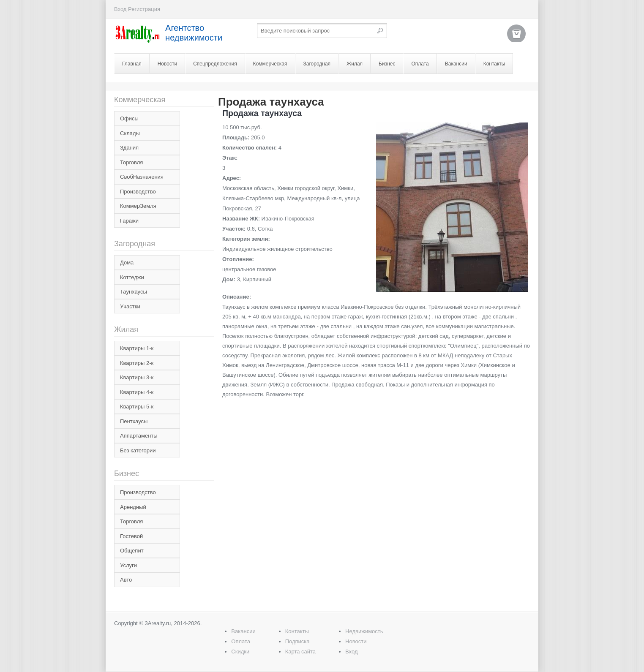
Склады (130, 133)
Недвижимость (364, 631)
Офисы (129, 118)
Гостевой (131, 536)
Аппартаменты (139, 436)
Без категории (138, 450)
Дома (127, 263)
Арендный (133, 507)
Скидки (240, 652)
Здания (129, 148)
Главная (132, 64)
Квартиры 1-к (137, 348)
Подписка (297, 641)
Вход (120, 9)
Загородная (317, 64)
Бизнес (387, 64)
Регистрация (144, 9)
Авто (126, 580)
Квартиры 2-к (137, 363)
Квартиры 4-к (137, 392)
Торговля (131, 162)
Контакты (494, 64)
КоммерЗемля (138, 206)
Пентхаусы (134, 421)
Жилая (355, 64)
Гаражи (129, 221)
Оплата (420, 64)
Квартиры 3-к (137, 377)
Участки (130, 306)
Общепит (132, 551)
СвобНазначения (142, 177)
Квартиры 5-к (137, 407)
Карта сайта (300, 652)
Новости (167, 64)
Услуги (128, 565)
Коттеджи (132, 277)
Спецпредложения (215, 64)
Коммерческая (270, 64)
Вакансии (456, 64)
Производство (138, 192)
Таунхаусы (134, 292)
